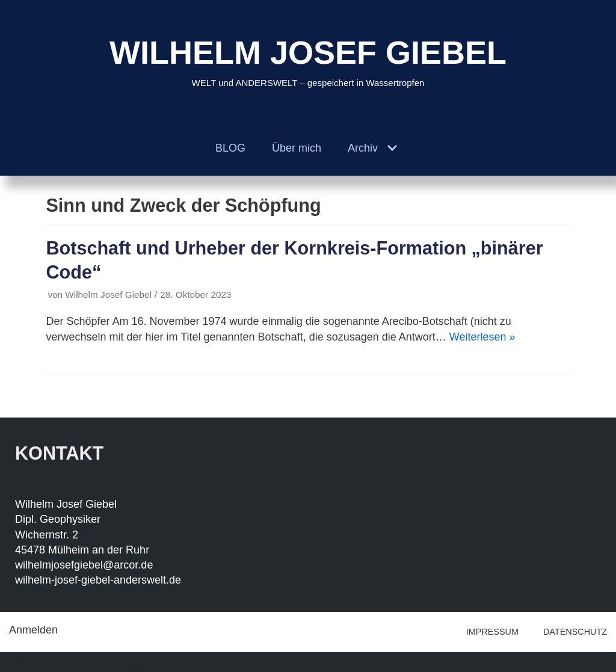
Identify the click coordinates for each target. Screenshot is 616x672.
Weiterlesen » (482, 337)
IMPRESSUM (492, 632)
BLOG (230, 148)
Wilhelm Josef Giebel (108, 294)
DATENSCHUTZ (575, 632)
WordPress (146, 662)
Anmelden (33, 630)
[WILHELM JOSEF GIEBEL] (308, 60)
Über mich (297, 148)
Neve (22, 662)
